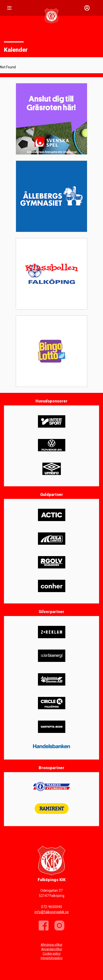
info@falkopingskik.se (52, 912)
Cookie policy (52, 954)
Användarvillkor (52, 949)
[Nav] (9, 8)
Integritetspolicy (52, 958)
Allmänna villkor (51, 945)
